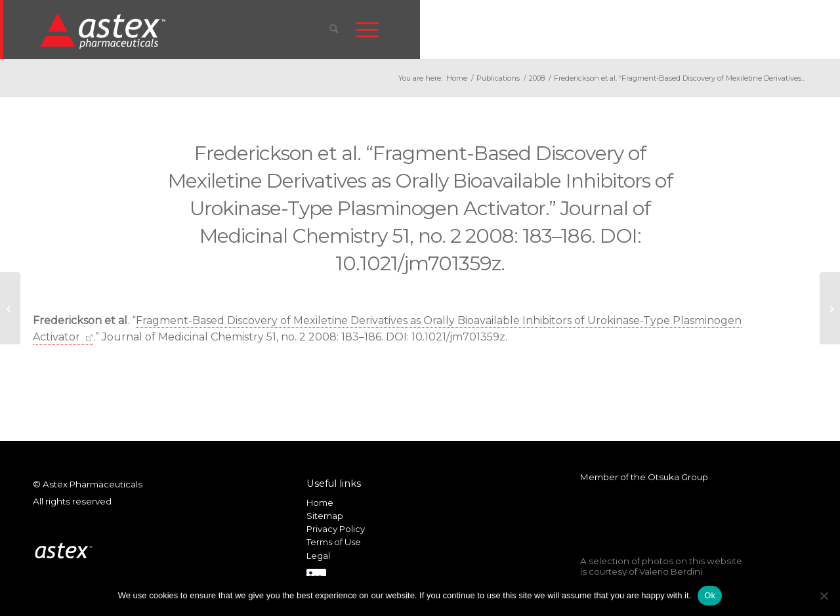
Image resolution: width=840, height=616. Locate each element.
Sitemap (325, 516)
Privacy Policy (336, 529)
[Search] (334, 30)
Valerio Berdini (671, 571)
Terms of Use (334, 542)
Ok (710, 595)
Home (320, 503)
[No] (824, 596)
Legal (318, 556)
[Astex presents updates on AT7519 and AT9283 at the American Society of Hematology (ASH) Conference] (830, 308)
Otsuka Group (678, 477)
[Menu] (367, 30)
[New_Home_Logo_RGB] (105, 30)
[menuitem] (334, 30)
